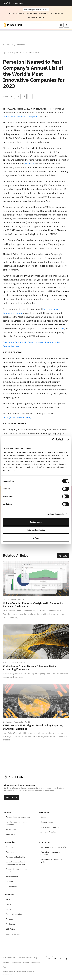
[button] (36, 17)
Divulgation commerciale (31, 963)
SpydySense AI (18, 3)
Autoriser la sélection (36, 530)
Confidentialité (16, 963)
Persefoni (6, 3)
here (62, 329)
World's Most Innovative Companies (21, 117)
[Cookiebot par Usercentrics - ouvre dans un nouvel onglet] (52, 440)
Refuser (36, 538)
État (4, 967)
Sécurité (6, 963)
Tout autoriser (36, 522)
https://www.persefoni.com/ (17, 417)
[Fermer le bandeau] (68, 440)
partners (29, 164)
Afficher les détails (56, 514)
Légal (36, 958)
